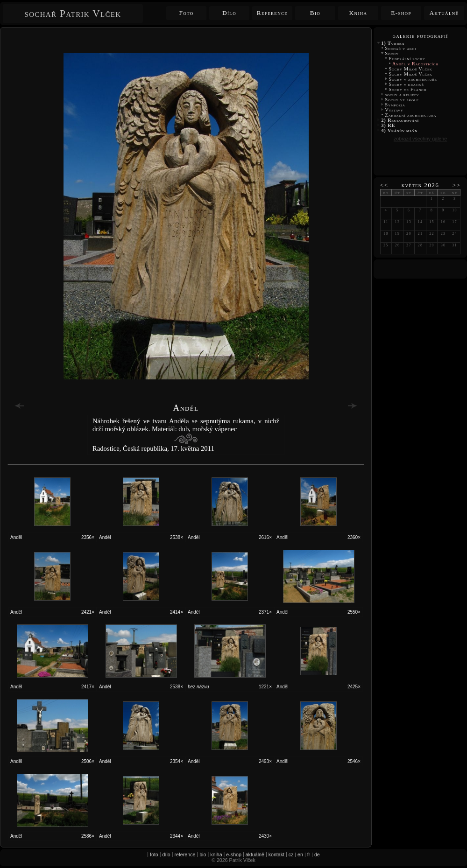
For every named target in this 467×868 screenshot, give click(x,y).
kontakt (276, 854)
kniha (216, 854)
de (317, 854)
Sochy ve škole (402, 100)
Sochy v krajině (406, 84)
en (300, 854)
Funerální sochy (407, 59)
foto (154, 854)
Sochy (392, 53)
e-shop (234, 854)
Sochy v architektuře (413, 79)
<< (384, 185)
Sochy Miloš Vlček (411, 69)
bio (203, 854)
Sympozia (395, 105)
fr (309, 854)
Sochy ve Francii (408, 89)
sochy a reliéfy (402, 94)
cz (291, 854)
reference (185, 854)
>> (457, 185)
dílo (166, 854)
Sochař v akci (400, 48)
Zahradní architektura (411, 115)
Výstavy (394, 110)
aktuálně (255, 854)
